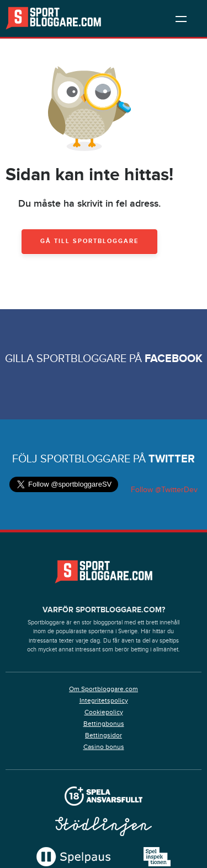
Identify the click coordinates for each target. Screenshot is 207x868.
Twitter (172, 459)
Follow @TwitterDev (163, 490)
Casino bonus (104, 747)
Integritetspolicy (104, 700)
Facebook (174, 359)
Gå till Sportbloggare (89, 241)
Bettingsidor (104, 735)
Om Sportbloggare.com (104, 689)
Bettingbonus (104, 724)
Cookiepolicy (104, 712)
